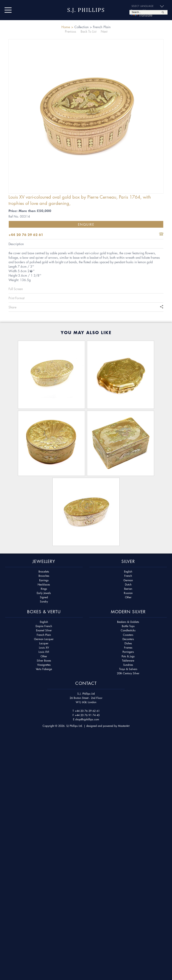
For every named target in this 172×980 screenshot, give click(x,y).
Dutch (128, 584)
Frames (128, 648)
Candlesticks (128, 630)
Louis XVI (44, 652)
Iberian (128, 589)
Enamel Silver (44, 630)
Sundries (128, 665)
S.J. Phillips (86, 10)
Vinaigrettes (44, 665)
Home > (67, 27)
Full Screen (16, 289)
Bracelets (44, 572)
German (128, 580)
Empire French (44, 626)
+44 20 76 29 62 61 (87, 711)
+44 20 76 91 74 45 (87, 715)
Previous (71, 31)
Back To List (88, 31)
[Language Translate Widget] (150, 6)
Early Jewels (44, 593)
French (128, 576)
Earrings (44, 580)
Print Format (16, 298)
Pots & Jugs (128, 656)
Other (128, 597)
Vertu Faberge (44, 669)
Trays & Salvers (128, 669)
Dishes (128, 643)
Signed (44, 597)
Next (104, 31)
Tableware (128, 661)
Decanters (128, 639)
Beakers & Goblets (128, 622)
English (128, 572)
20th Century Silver (128, 673)
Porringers (128, 652)
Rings (44, 589)
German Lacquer (44, 639)
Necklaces (44, 584)
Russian (128, 593)
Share (12, 307)
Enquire (86, 224)
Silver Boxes (44, 661)
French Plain (44, 635)
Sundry (44, 601)
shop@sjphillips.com (87, 719)
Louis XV (44, 648)
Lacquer (44, 643)
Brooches (44, 576)
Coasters (128, 635)
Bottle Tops (128, 626)
